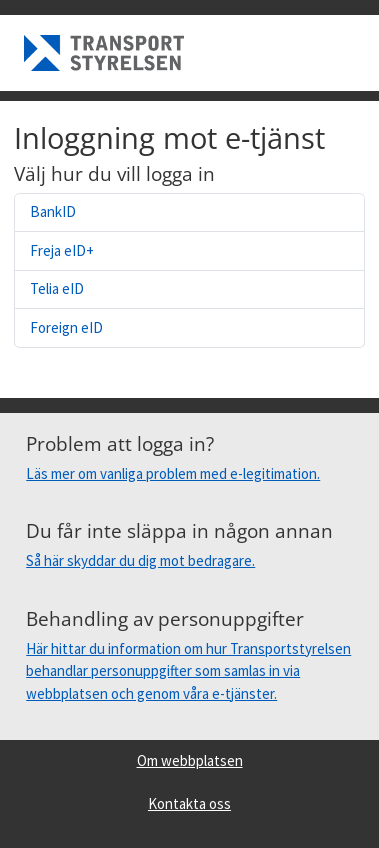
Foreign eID (66, 327)
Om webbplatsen (190, 760)
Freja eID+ (62, 250)
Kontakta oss (189, 803)
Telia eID (57, 288)
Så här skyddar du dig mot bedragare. (140, 560)
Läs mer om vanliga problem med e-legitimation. (173, 473)
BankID (53, 211)
